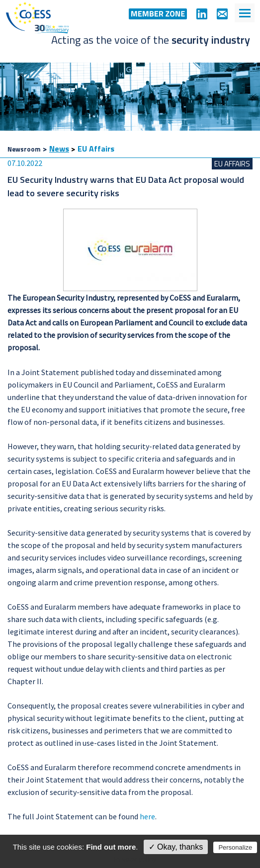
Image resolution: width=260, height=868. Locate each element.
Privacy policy (135, 859)
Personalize (235, 847)
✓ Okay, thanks (176, 847)
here (147, 816)
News (59, 149)
